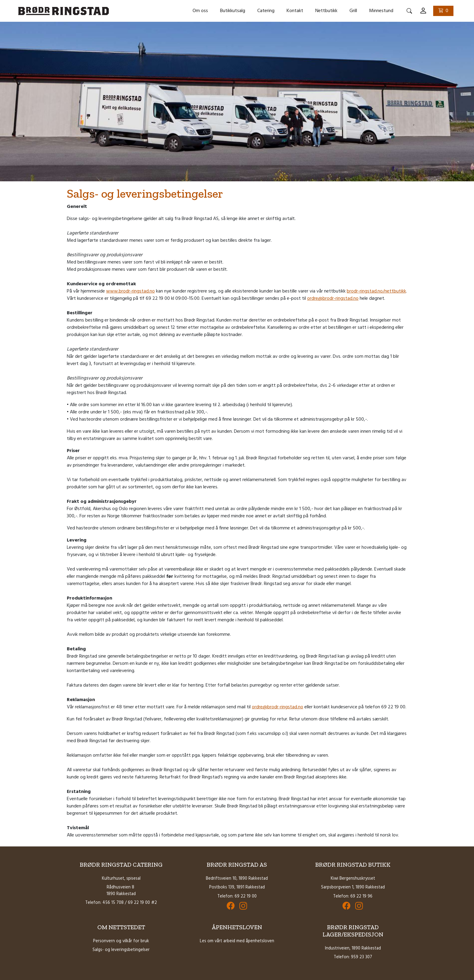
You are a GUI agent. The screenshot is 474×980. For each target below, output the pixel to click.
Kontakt (295, 11)
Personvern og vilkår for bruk (121, 941)
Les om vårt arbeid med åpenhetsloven (237, 941)
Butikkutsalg (233, 11)
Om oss (200, 11)
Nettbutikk (326, 11)
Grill (353, 11)
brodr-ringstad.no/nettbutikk (376, 291)
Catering (266, 11)
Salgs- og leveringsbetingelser (121, 950)
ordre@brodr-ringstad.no (333, 299)
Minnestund (381, 11)
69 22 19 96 (361, 896)
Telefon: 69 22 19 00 (237, 896)
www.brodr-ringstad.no (130, 291)
